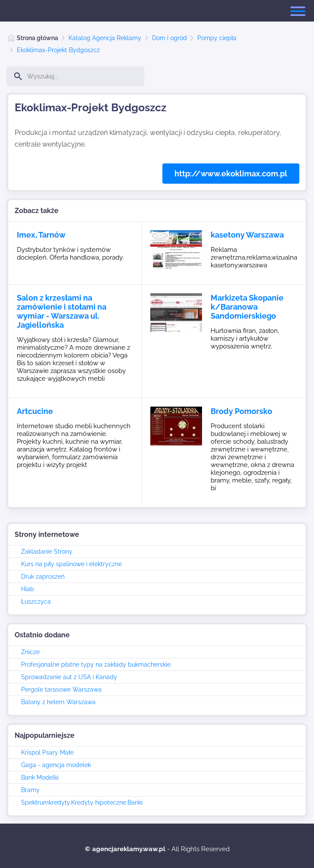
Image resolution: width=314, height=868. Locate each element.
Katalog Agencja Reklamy (105, 38)
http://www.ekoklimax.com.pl (231, 174)
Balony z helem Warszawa (58, 702)
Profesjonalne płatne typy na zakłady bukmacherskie (96, 664)
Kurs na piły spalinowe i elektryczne (72, 564)
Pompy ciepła (217, 38)
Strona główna (37, 38)
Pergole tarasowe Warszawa (61, 689)
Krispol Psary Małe (47, 752)
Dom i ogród (169, 38)
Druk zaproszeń (43, 577)
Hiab (28, 589)
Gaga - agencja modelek (56, 765)
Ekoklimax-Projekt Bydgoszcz (58, 50)
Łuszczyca (36, 602)
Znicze (30, 652)
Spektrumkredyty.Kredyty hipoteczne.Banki (82, 802)
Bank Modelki (40, 777)
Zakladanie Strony (47, 552)
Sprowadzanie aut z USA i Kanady (69, 677)
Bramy (30, 790)
